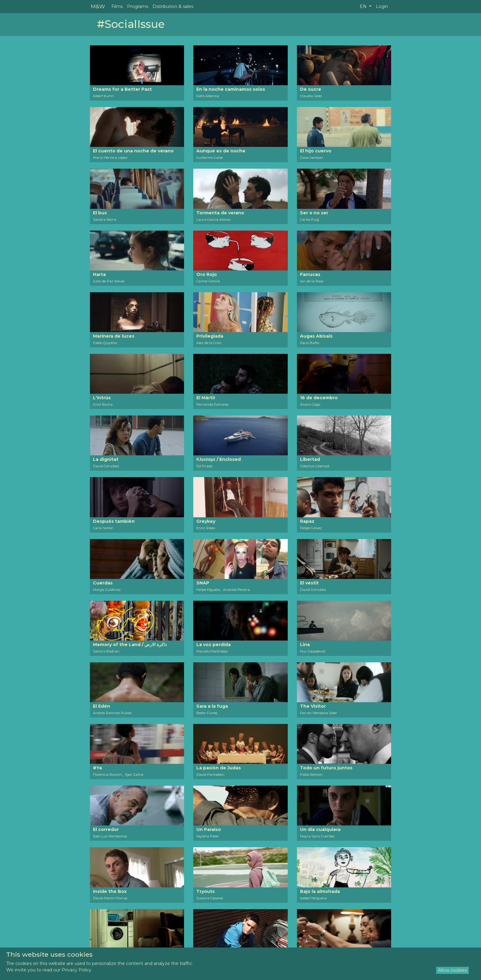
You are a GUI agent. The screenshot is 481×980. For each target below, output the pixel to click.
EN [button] (364, 6)
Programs (138, 6)
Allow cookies (452, 970)
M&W (98, 6)
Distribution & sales (173, 6)
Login (382, 6)
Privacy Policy (77, 970)
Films (117, 6)
